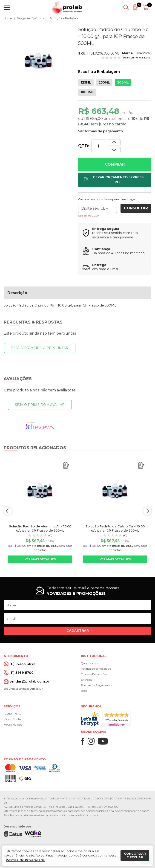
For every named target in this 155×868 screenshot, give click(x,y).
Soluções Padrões (64, 18)
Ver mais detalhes (40, 559)
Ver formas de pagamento (101, 131)
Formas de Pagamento (96, 685)
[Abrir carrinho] (146, 8)
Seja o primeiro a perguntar (40, 348)
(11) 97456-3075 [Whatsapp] (22, 664)
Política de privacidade (96, 669)
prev (8, 511)
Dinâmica (142, 53)
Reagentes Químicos (31, 18)
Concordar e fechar (135, 855)
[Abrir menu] (8, 8)
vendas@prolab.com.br (29, 681)
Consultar (136, 208)
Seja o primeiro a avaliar (40, 405)
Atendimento (13, 713)
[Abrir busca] (126, 8)
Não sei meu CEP (88, 216)
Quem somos (90, 663)
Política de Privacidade (25, 860)
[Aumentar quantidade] (114, 150)
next (147, 511)
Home (8, 18)
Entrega (86, 680)
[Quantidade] (98, 146)
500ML (123, 82)
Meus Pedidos (13, 725)
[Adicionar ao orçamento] (115, 180)
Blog (84, 691)
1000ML (87, 92)
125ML (86, 82)
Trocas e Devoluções (94, 674)
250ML (104, 82)
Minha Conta (12, 719)
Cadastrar (78, 631)
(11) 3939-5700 (22, 673)
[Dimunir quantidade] (114, 142)
